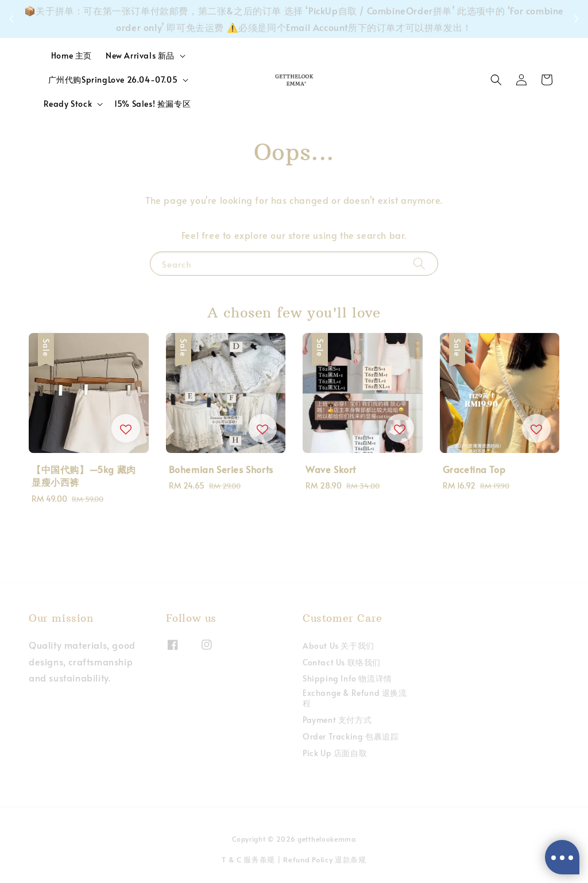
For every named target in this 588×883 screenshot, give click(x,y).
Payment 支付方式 (337, 720)
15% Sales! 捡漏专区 (152, 104)
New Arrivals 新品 (140, 56)
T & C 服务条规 (248, 859)
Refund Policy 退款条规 (325, 859)
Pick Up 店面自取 (335, 753)
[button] (496, 80)
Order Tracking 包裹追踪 (351, 736)
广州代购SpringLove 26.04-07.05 (113, 80)
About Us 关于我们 (339, 646)
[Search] (419, 263)
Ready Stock (68, 104)
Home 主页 (71, 55)
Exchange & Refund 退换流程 (355, 698)
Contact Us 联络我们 (342, 662)
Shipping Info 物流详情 (347, 678)
